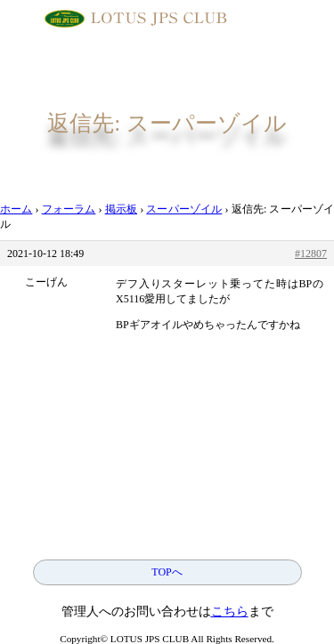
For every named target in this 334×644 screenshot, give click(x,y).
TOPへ (167, 572)
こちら (230, 612)
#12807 (311, 254)
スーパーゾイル (184, 209)
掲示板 (121, 209)
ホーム (16, 209)
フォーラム (69, 209)
